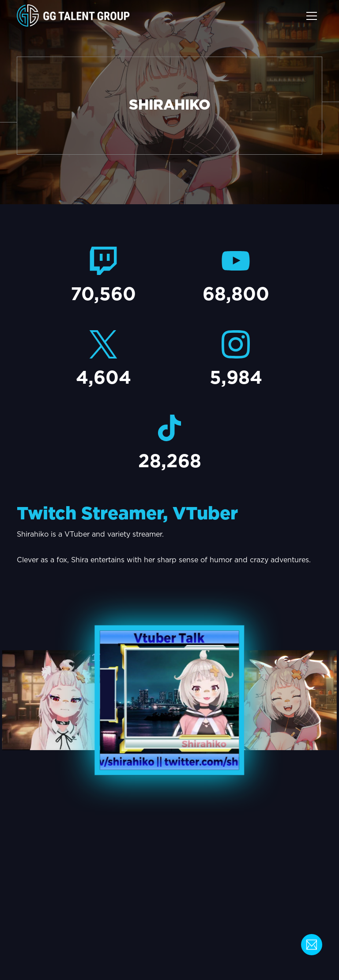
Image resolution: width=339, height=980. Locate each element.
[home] (73, 16)
